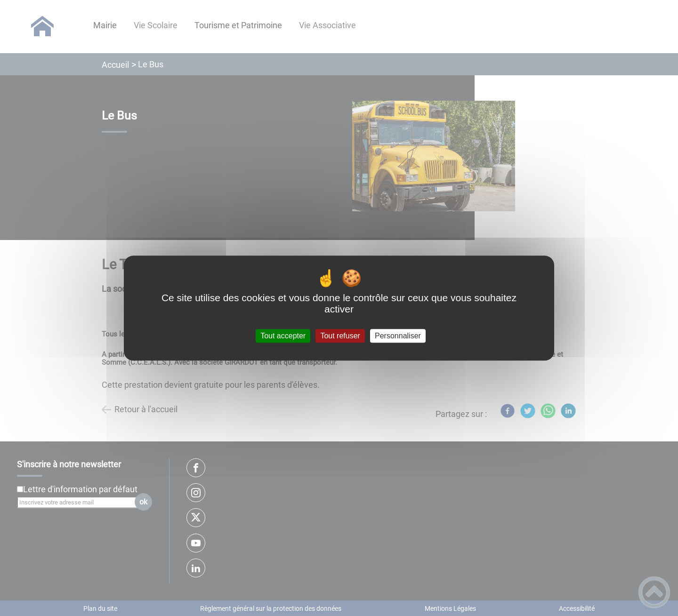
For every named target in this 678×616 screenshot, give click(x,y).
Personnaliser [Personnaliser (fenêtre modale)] (398, 336)
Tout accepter (283, 336)
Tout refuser (340, 336)
